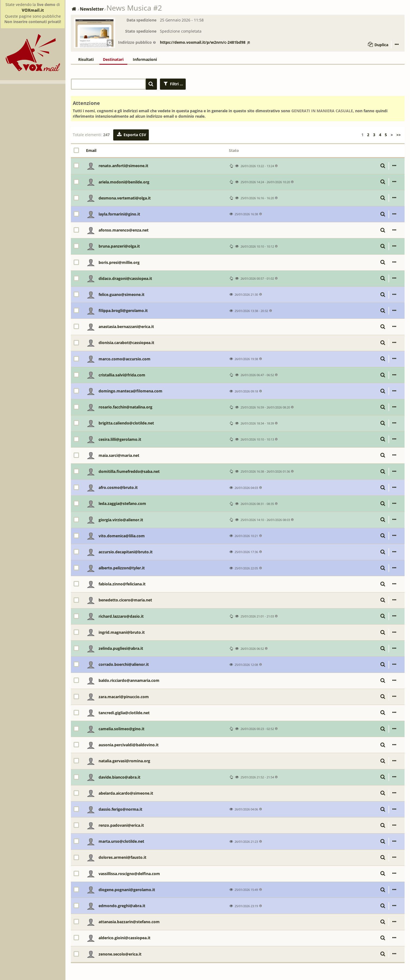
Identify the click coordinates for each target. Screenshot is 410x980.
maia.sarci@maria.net (119, 455)
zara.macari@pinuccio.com (124, 697)
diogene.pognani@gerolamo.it (127, 890)
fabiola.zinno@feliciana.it (122, 584)
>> (399, 135)
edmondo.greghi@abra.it (122, 906)
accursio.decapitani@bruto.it (126, 552)
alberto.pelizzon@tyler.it (122, 568)
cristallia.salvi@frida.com (122, 375)
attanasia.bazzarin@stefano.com (129, 922)
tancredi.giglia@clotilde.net (124, 713)
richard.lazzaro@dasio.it (121, 616)
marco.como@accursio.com (124, 359)
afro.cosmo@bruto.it (118, 487)
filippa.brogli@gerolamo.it (123, 310)
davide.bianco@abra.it (119, 777)
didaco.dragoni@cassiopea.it (125, 278)
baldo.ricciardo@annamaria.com (129, 680)
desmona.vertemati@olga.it (125, 198)
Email (91, 150)
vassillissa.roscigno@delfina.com (129, 874)
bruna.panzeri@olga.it (119, 246)
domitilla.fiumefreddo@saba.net (129, 471)
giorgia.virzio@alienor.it (121, 520)
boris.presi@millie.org (119, 262)
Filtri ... (173, 84)
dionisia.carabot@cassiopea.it (126, 343)
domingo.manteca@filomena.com (130, 391)
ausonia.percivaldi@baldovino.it (129, 745)
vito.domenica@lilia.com (122, 536)
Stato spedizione (141, 31)
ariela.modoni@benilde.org (124, 182)
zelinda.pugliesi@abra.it (121, 648)
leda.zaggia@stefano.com (122, 503)
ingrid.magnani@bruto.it (122, 632)
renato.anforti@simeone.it (123, 166)
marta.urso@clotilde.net (121, 841)
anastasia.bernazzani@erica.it (126, 327)
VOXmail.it (33, 10)
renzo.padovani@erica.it (121, 825)
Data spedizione (141, 20)
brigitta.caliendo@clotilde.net (126, 423)
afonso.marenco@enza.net (124, 230)
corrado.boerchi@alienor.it (124, 664)
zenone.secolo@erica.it (120, 954)
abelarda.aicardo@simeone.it (126, 793)
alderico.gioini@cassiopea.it (124, 938)
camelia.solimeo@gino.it (122, 729)
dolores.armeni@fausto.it (122, 857)
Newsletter (92, 9)
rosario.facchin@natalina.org (125, 407)
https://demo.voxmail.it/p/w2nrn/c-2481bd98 (205, 42)
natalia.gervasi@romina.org (124, 761)
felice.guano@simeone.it (122, 294)
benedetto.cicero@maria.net (125, 600)
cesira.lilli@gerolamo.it (120, 439)
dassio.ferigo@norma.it (120, 809)
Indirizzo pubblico (137, 42)
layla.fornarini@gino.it (119, 214)
